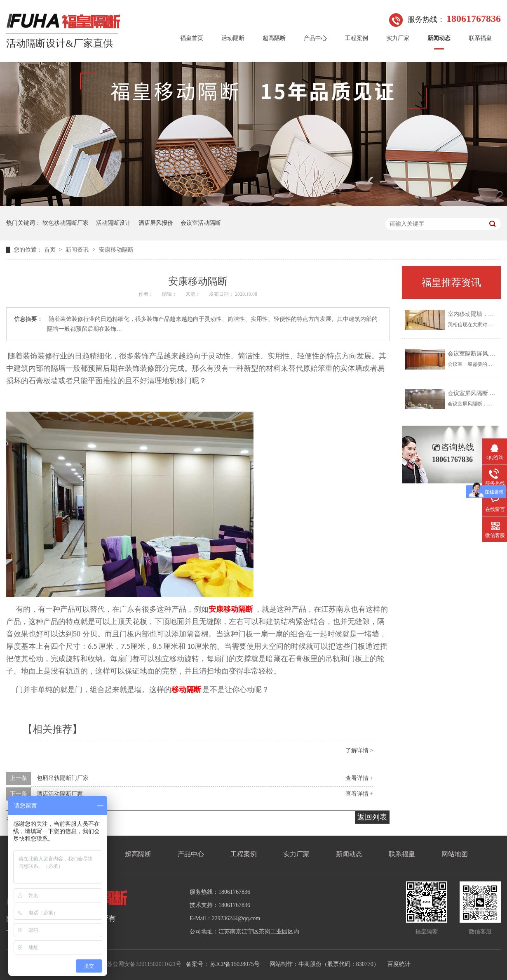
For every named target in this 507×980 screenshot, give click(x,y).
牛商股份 (310, 964)
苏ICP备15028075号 (235, 964)
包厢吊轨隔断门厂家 (63, 778)
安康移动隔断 (116, 250)
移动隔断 (186, 690)
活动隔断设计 (113, 223)
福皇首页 (192, 38)
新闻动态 (439, 38)
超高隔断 (274, 38)
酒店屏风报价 (156, 223)
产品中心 (315, 38)
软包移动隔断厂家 (66, 223)
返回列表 (372, 817)
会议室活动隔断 (201, 223)
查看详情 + (359, 778)
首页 (51, 250)
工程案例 (357, 38)
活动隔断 (233, 38)
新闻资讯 (78, 250)
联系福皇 (480, 38)
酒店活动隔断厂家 (60, 794)
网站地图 (455, 854)
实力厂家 (398, 38)
